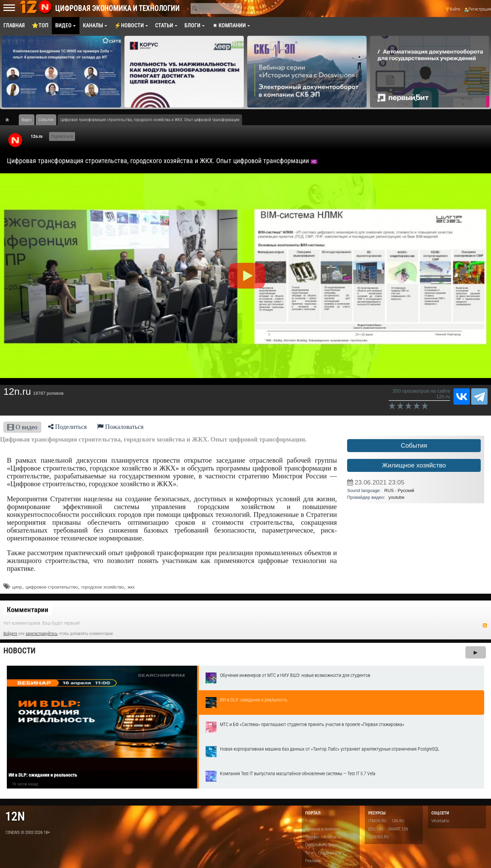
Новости (19, 651)
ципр (17, 587)
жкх (131, 587)
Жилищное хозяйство (414, 465)
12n (15, 816)
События (414, 445)
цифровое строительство (52, 587)
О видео (22, 427)
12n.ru (36, 136)
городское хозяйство (103, 587)
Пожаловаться (120, 427)
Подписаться (62, 136)
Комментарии (28, 610)
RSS (485, 625)
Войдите (10, 634)
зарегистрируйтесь (42, 634)
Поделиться (68, 427)
